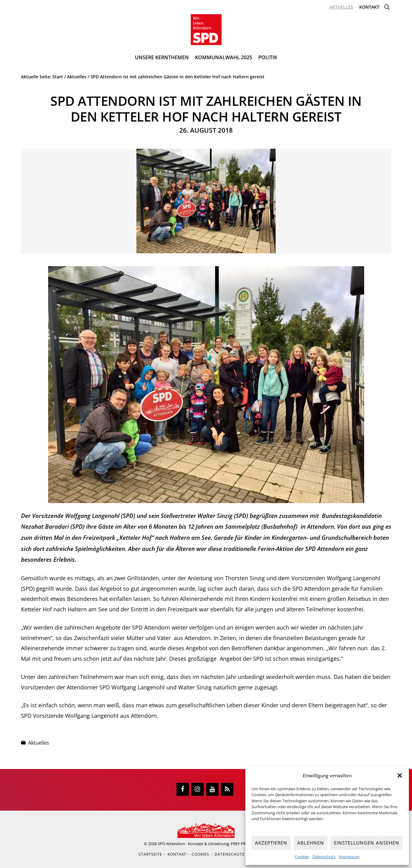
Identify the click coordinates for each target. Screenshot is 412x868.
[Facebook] (183, 789)
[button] (400, 775)
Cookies (302, 857)
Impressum (349, 857)
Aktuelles (39, 743)
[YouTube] (212, 789)
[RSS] (227, 789)
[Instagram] (198, 789)
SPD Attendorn (171, 844)
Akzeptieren (271, 843)
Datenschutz (324, 857)
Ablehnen (311, 843)
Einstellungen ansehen (367, 843)
